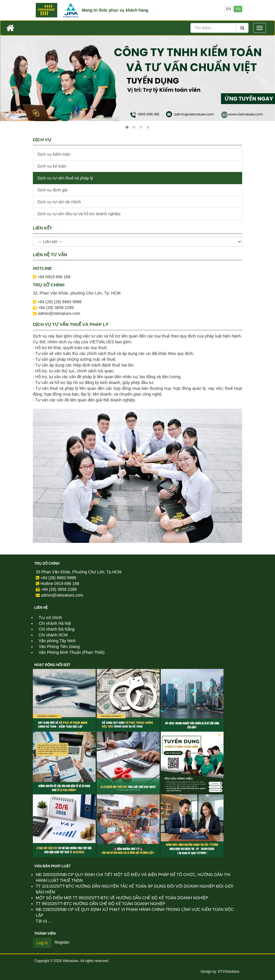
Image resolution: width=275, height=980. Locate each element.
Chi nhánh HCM (53, 635)
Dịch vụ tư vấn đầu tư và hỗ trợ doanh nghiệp (79, 214)
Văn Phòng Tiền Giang (59, 647)
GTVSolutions (228, 972)
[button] (127, 127)
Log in (42, 943)
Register (62, 942)
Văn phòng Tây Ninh (57, 641)
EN (229, 9)
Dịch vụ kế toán (52, 166)
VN (238, 9)
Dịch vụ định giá (52, 190)
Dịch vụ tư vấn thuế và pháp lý (65, 178)
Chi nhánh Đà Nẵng (57, 629)
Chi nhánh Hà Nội (55, 623)
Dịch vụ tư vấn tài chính (59, 202)
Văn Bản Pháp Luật (52, 866)
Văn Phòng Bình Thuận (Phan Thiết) (72, 652)
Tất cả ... (44, 921)
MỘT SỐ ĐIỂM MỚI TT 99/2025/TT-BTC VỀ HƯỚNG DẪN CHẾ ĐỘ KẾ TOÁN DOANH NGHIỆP (122, 898)
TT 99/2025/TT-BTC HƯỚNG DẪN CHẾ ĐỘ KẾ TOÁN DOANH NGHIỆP (101, 904)
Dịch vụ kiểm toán (54, 154)
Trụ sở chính (47, 563)
